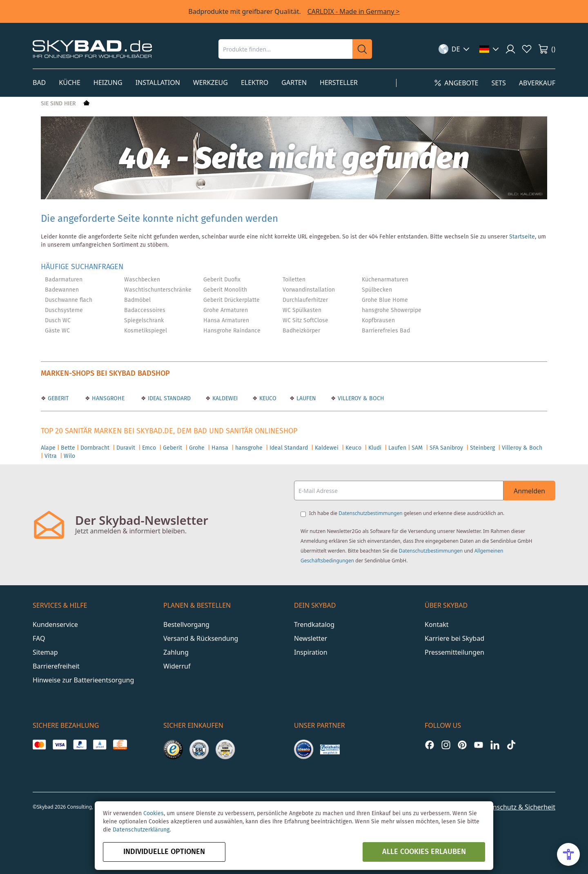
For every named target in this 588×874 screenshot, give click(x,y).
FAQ (39, 638)
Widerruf (177, 666)
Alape (48, 448)
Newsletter (311, 638)
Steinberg (482, 448)
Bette (68, 448)
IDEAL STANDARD (168, 399)
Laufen (397, 448)
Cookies (154, 814)
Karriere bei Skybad (454, 638)
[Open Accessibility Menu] (568, 854)
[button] (454, 49)
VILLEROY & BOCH (360, 399)
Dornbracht (95, 448)
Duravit (126, 448)
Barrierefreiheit (56, 666)
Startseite (522, 237)
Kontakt (437, 624)
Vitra (51, 456)
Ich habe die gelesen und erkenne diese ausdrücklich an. (407, 513)
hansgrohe (249, 448)
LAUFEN (305, 399)
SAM (417, 448)
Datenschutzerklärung (141, 830)
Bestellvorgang (186, 624)
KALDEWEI (224, 399)
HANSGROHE (107, 399)
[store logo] (92, 49)
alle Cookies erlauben (424, 852)
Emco (149, 448)
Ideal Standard (289, 448)
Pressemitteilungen (454, 652)
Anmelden (529, 491)
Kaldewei (327, 448)
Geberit (173, 448)
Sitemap (45, 652)
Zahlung (176, 652)
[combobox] (285, 49)
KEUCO (267, 399)
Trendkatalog (314, 624)
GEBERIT (57, 399)
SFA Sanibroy (446, 448)
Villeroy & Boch (522, 448)
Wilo (69, 456)
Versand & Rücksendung (201, 638)
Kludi (375, 448)
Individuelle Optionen (164, 852)
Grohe (197, 448)
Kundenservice (55, 624)
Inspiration (311, 652)
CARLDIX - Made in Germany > (354, 11)
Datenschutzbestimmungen (370, 513)
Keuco (353, 448)
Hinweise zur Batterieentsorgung (83, 680)
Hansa (220, 448)
